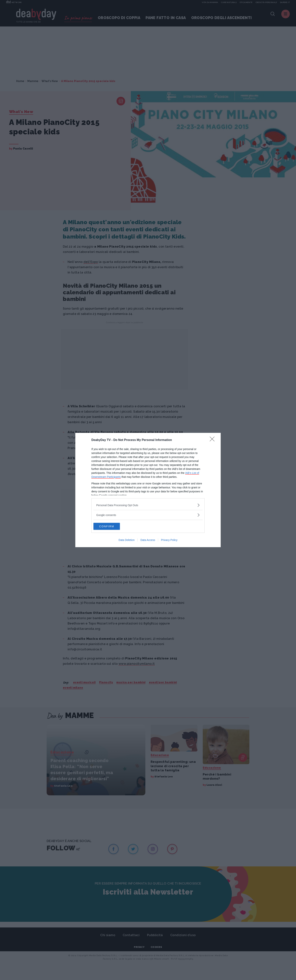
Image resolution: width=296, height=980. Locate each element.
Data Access (148, 540)
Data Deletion (127, 540)
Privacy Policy (169, 540)
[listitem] (148, 505)
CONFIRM (111, 526)
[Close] (213, 440)
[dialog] (148, 490)
